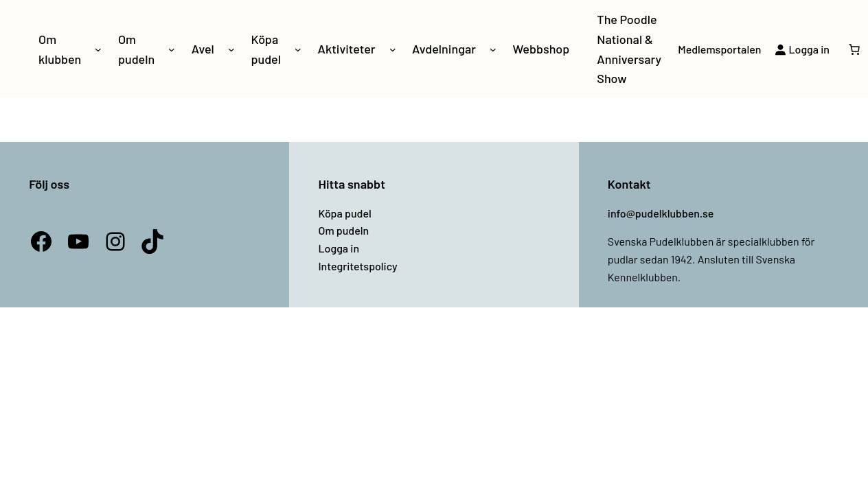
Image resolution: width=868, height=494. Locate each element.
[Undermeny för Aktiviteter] (393, 49)
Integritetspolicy (357, 266)
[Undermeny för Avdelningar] (493, 49)
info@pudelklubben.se (661, 213)
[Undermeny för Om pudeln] (172, 49)
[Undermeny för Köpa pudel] (298, 49)
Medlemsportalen (719, 49)
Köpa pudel (344, 213)
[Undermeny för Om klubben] (98, 49)
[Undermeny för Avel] (231, 49)
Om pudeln (343, 230)
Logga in (339, 248)
